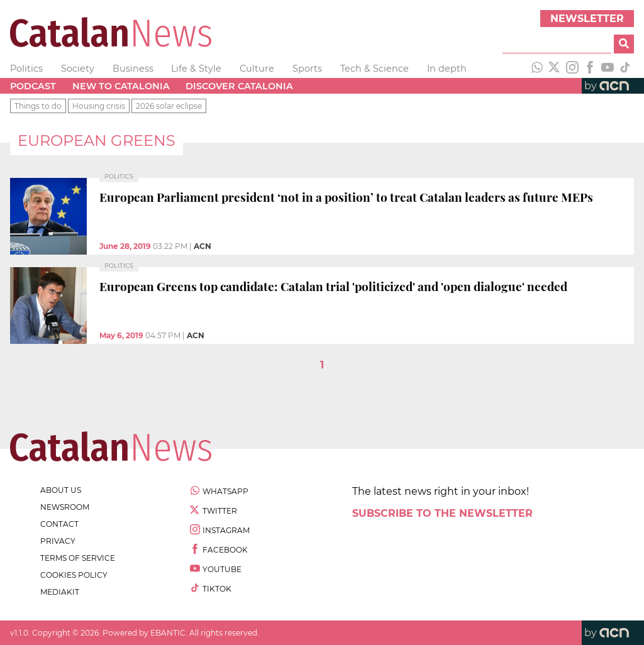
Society (78, 69)
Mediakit (60, 592)
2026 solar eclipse (169, 106)
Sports (307, 69)
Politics (26, 69)
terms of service (78, 558)
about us (61, 490)
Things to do (38, 106)
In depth (447, 69)
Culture (257, 69)
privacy (58, 541)
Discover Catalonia (239, 86)
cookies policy (74, 575)
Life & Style (196, 69)
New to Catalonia (121, 86)
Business (133, 69)
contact (59, 524)
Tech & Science (375, 69)
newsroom (65, 507)
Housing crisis (99, 106)
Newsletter (587, 19)
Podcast (33, 86)
